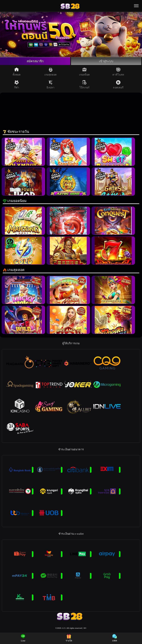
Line (23, 638)
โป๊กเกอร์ (84, 85)
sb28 (64, 629)
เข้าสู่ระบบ (106, 61)
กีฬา (17, 85)
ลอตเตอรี (118, 85)
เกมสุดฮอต (51, 72)
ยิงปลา (50, 85)
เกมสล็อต (84, 72)
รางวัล (69, 638)
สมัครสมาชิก (35, 61)
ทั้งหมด (17, 72)
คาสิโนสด (118, 72)
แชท (115, 638)
